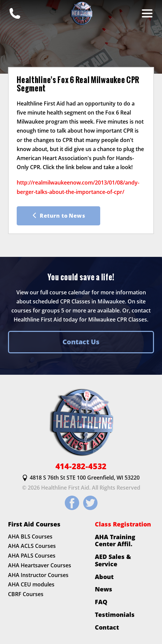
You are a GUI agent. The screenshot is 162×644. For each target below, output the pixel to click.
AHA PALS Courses (32, 556)
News (104, 589)
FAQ (101, 602)
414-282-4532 (81, 466)
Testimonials (115, 615)
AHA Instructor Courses (38, 575)
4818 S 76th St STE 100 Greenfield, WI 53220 (81, 478)
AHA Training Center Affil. (115, 540)
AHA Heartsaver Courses (40, 565)
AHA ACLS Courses (32, 546)
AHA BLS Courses (30, 536)
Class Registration (123, 524)
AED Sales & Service (113, 560)
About (104, 577)
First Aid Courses (34, 524)
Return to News (58, 216)
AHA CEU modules (31, 585)
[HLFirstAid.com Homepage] (81, 13)
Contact (107, 627)
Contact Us (81, 342)
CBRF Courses (26, 594)
